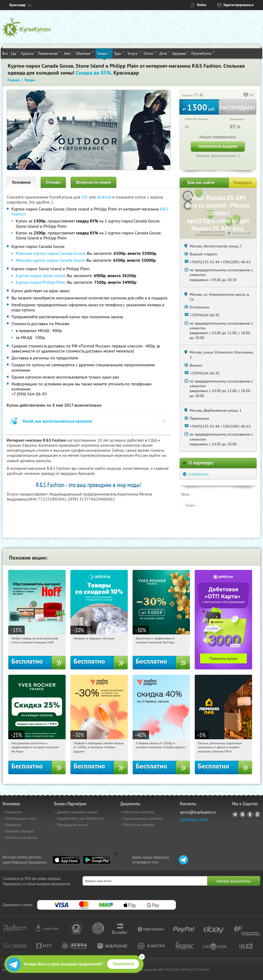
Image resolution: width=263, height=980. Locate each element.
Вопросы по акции (94, 182)
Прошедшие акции (72, 825)
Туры (119, 53)
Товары (104, 53)
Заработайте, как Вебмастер (80, 818)
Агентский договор (139, 812)
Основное (21, 182)
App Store (66, 860)
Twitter (250, 814)
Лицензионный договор (143, 818)
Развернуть (243, 183)
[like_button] (246, 95)
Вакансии (13, 825)
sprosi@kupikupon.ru (198, 812)
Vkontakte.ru (243, 814)
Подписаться (123, 964)
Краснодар (17, 5)
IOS (85, 197)
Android (105, 197)
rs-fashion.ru (199, 474)
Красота (28, 53)
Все (5, 53)
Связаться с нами (194, 819)
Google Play (97, 860)
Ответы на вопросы (21, 837)
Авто (68, 53)
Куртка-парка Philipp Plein (41, 282)
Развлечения (50, 53)
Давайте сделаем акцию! (77, 812)
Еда (15, 53)
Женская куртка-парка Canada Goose (50, 260)
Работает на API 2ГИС (212, 232)
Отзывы (53, 182)
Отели (150, 53)
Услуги (134, 53)
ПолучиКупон (203, 53)
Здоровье (180, 53)
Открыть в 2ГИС (242, 233)
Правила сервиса (19, 831)
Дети (164, 53)
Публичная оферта (139, 825)
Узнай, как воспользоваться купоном (57, 421)
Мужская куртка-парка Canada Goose (50, 253)
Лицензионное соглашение (210, 235)
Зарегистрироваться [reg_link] (238, 5)
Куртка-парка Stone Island (41, 276)
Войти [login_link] (202, 5)
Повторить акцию (218, 146)
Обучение (85, 53)
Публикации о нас (20, 818)
